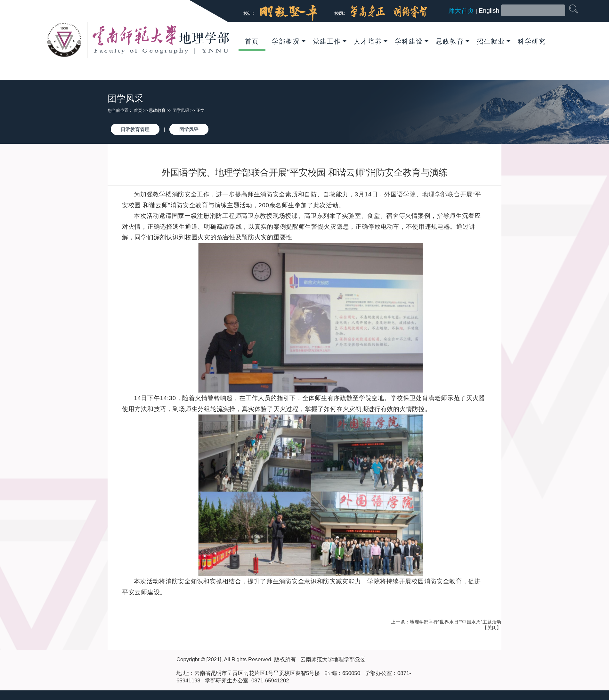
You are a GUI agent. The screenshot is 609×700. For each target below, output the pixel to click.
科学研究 (532, 41)
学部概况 (289, 41)
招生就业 (494, 41)
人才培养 (371, 41)
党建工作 (330, 41)
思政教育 (453, 41)
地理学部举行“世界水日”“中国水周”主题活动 (456, 622)
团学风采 (181, 111)
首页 (252, 41)
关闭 (492, 628)
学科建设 (412, 41)
